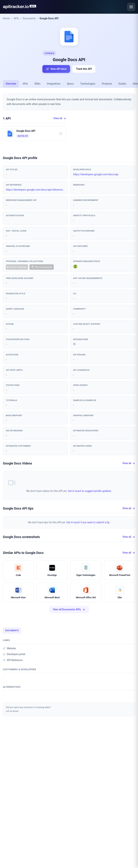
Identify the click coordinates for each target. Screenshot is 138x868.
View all (60, 118)
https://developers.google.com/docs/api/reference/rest (35, 190)
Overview (11, 84)
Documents (29, 18)
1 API (7, 118)
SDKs (37, 84)
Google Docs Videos (17, 463)
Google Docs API (49, 18)
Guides (122, 84)
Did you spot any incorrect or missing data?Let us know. (28, 709)
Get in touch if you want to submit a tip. (88, 522)
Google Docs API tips (18, 508)
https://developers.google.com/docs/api (96, 174)
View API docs (56, 69)
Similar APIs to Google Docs (23, 553)
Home (6, 18)
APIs (16, 18)
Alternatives (12, 687)
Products (107, 84)
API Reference (13, 660)
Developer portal (14, 654)
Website (9, 648)
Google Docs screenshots (21, 537)
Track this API (84, 69)
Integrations (54, 84)
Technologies (88, 84)
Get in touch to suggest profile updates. (90, 491)
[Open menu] (131, 7)
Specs (70, 84)
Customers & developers (19, 669)
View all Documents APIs (69, 610)
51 (75, 344)
